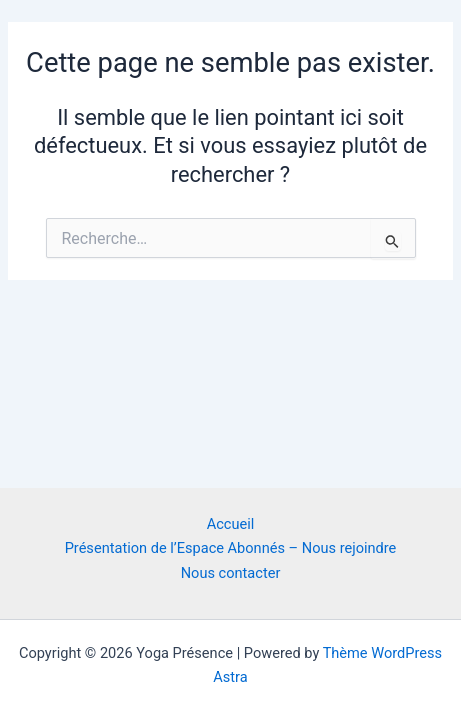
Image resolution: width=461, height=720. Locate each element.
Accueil (231, 524)
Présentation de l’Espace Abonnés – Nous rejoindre (231, 548)
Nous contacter (231, 573)
